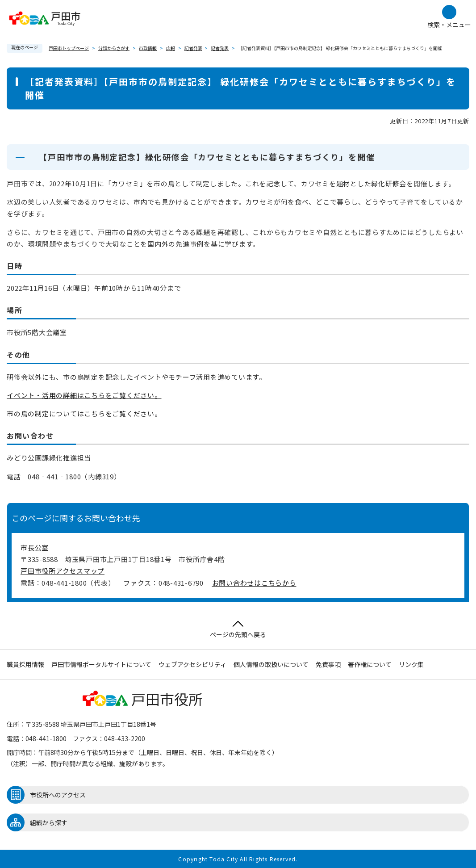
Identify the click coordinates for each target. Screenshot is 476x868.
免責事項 (328, 664)
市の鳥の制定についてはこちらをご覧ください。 (84, 413)
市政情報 (148, 48)
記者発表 (193, 48)
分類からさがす (114, 48)
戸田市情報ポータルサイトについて (101, 664)
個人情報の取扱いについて (271, 664)
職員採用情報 (25, 664)
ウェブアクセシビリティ (192, 664)
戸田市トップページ (69, 48)
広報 (171, 48)
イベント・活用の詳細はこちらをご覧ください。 (84, 395)
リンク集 (411, 664)
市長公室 (35, 547)
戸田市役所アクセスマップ (63, 571)
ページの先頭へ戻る (238, 630)
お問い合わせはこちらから (254, 583)
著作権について (370, 664)
